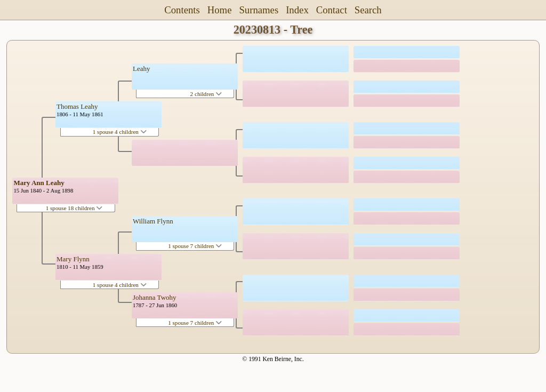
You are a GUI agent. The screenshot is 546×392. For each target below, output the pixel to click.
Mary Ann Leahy (39, 183)
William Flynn (153, 221)
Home (220, 10)
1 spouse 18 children (74, 208)
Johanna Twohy (155, 297)
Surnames (259, 10)
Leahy (141, 69)
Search (368, 10)
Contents (182, 10)
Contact (332, 10)
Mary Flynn (73, 259)
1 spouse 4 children (120, 132)
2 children (206, 94)
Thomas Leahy (77, 106)
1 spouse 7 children (195, 246)
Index (297, 10)
